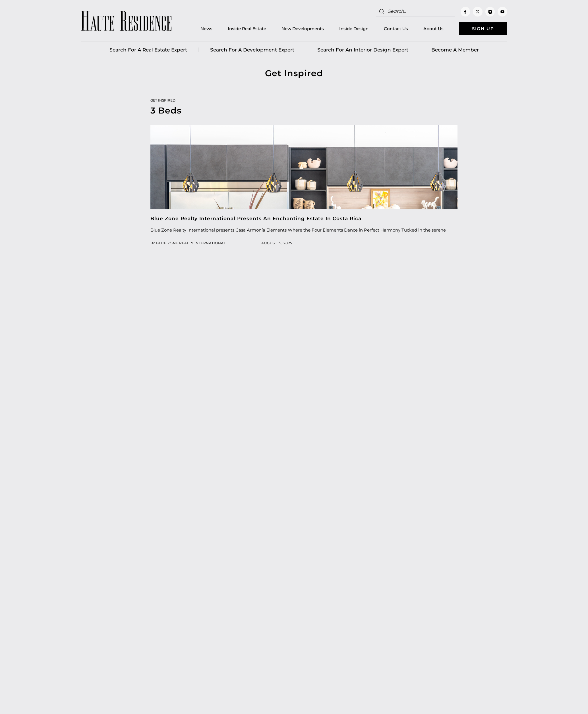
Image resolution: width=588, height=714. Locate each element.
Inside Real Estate (247, 29)
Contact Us (396, 29)
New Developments (303, 29)
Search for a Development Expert (252, 50)
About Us (433, 29)
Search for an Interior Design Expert (363, 50)
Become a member (455, 50)
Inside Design (354, 29)
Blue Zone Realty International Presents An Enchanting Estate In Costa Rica (256, 218)
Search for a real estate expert (148, 50)
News (206, 29)
